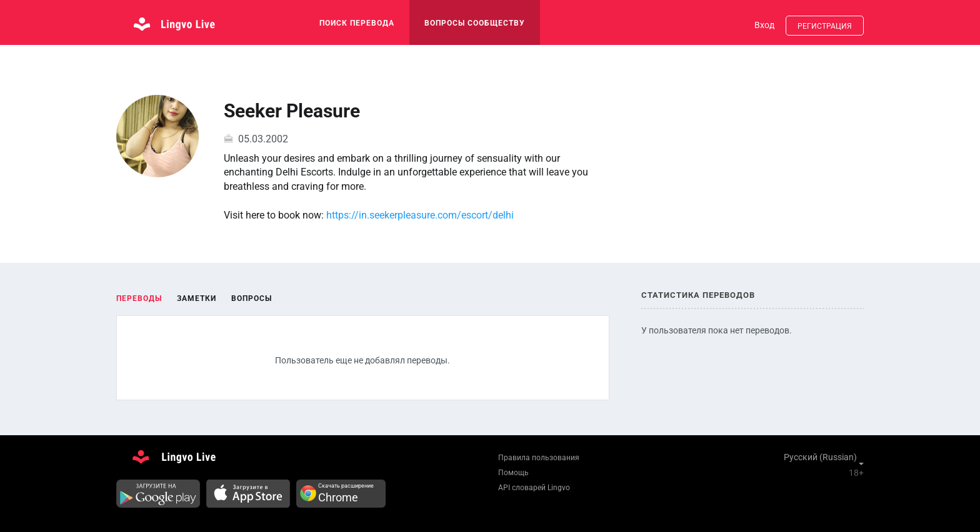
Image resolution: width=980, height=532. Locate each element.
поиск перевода (357, 23)
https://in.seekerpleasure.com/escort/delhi (420, 215)
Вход (764, 25)
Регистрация (825, 26)
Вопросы (252, 298)
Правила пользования (539, 458)
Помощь (513, 473)
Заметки (197, 298)
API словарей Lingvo (534, 488)
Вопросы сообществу (475, 23)
